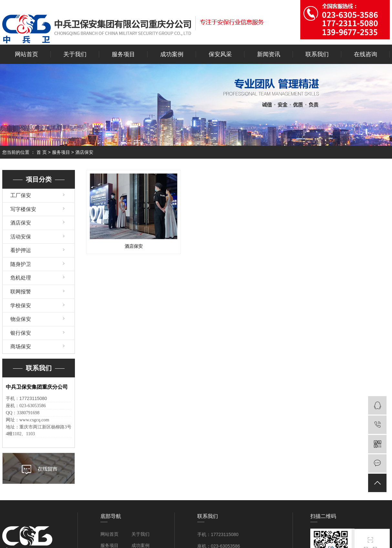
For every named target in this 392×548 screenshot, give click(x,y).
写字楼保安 (23, 209)
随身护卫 (21, 264)
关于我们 (75, 54)
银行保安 (21, 333)
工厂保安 (21, 195)
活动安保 (21, 237)
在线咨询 (366, 54)
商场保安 (21, 347)
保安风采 (220, 54)
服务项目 (123, 54)
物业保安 (21, 319)
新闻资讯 (269, 54)
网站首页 (26, 54)
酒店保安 (84, 152)
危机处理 (21, 278)
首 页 (42, 152)
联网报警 (21, 292)
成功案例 (172, 54)
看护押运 (21, 250)
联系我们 (317, 54)
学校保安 (21, 306)
